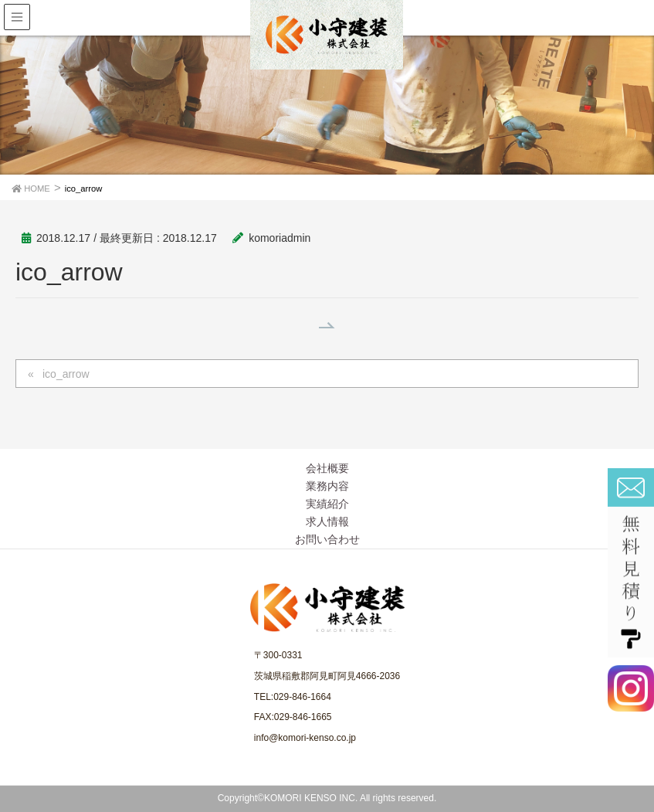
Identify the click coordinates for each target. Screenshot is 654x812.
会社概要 (327, 468)
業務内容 (327, 486)
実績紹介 (327, 504)
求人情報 (327, 522)
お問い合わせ (327, 539)
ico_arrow (66, 374)
